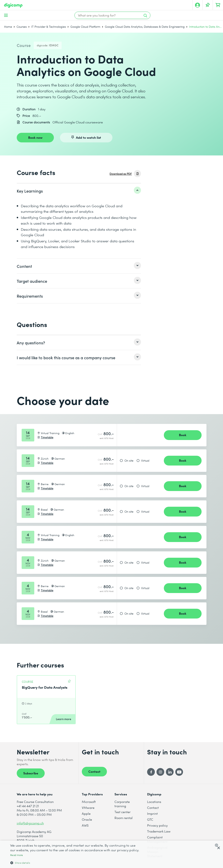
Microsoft (89, 802)
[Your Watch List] (208, 5)
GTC (150, 819)
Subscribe (31, 773)
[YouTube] (179, 772)
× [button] (218, 848)
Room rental (124, 818)
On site (129, 461)
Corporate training (122, 804)
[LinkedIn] (170, 772)
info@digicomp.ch (30, 823)
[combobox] (217, 845)
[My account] (197, 5)
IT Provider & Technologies (49, 27)
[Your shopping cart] (218, 5)
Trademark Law (159, 831)
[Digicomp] (13, 5)
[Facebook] (151, 772)
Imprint (152, 813)
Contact (94, 771)
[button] (75, 863)
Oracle (87, 819)
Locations (154, 802)
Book (183, 435)
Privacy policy (157, 825)
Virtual (145, 461)
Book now (35, 137)
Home (8, 27)
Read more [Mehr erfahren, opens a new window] (17, 855)
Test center (123, 812)
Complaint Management (157, 839)
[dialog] (111, 854)
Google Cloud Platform (85, 27)
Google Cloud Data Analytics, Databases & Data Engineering (145, 27)
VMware (88, 808)
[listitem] (79, 191)
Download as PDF (121, 174)
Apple (86, 813)
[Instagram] (160, 772)
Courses (22, 27)
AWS (85, 825)
